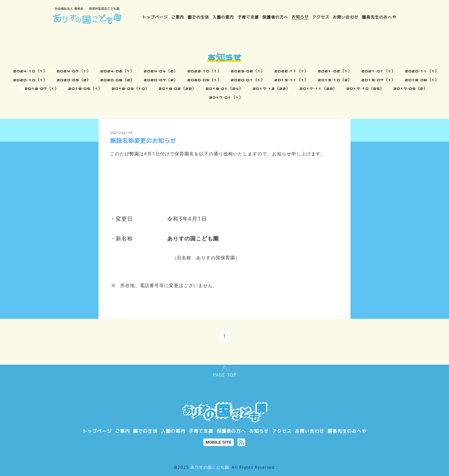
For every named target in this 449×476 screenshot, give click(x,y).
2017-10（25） (365, 88)
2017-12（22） (271, 88)
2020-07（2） (161, 80)
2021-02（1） (335, 71)
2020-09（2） (74, 80)
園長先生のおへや (379, 17)
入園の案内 (223, 17)
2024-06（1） (117, 71)
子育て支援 (248, 17)
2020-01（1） (248, 80)
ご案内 (178, 17)
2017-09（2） (411, 88)
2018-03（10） (131, 88)
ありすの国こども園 (210, 467)
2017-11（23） (318, 88)
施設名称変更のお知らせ (143, 141)
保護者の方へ (275, 17)
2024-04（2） (161, 71)
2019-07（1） (379, 80)
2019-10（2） (335, 80)
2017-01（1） (226, 97)
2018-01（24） (224, 88)
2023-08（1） (248, 71)
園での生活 (198, 17)
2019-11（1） (292, 80)
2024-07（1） (74, 71)
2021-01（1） (379, 71)
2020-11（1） (422, 71)
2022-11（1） (292, 71)
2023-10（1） (204, 71)
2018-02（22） (178, 88)
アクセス (321, 17)
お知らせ (300, 17)
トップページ (155, 17)
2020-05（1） (204, 80)
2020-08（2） (117, 80)
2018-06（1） (85, 88)
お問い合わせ (346, 17)
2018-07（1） (42, 88)
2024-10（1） (30, 71)
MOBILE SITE (218, 442)
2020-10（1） (30, 80)
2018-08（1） (422, 80)
